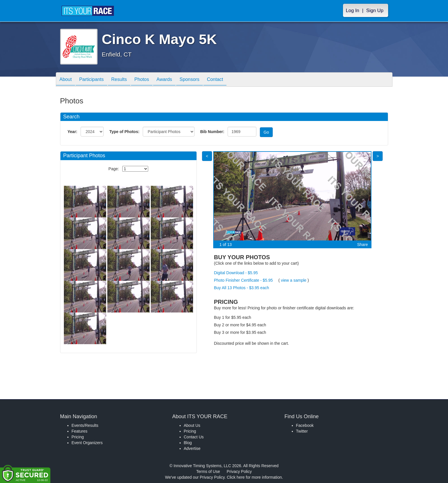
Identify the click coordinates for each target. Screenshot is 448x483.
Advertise (192, 448)
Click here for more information (254, 477)
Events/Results (85, 425)
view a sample (294, 280)
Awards (174, 80)
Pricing (78, 437)
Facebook (305, 425)
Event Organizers (87, 443)
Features (80, 431)
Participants (95, 80)
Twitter (302, 431)
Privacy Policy (239, 471)
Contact (229, 80)
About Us (192, 425)
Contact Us (194, 437)
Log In (353, 11)
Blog (188, 443)
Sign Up (375, 11)
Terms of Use (208, 471)
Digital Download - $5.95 (236, 273)
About (67, 80)
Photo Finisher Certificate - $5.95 (244, 280)
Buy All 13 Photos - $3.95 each (242, 288)
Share (362, 245)
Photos (149, 80)
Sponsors (202, 80)
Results (125, 80)
